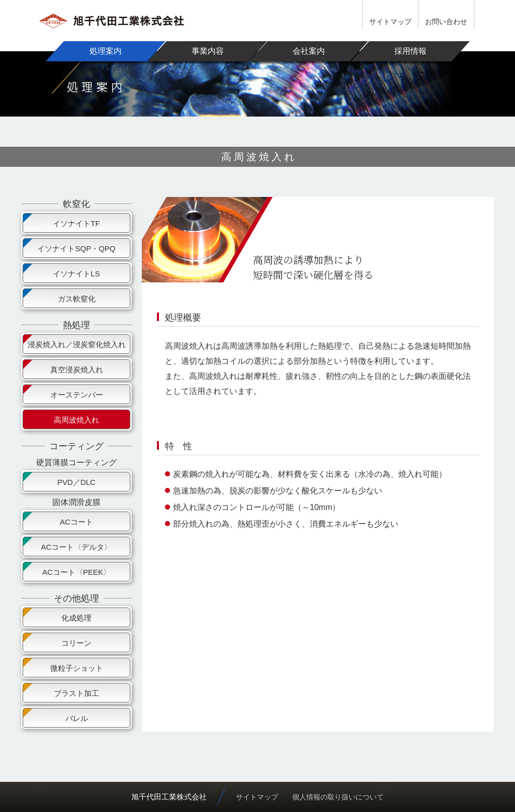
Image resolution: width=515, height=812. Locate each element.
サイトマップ (390, 22)
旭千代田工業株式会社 (169, 797)
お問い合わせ (446, 22)
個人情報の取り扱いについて (338, 797)
